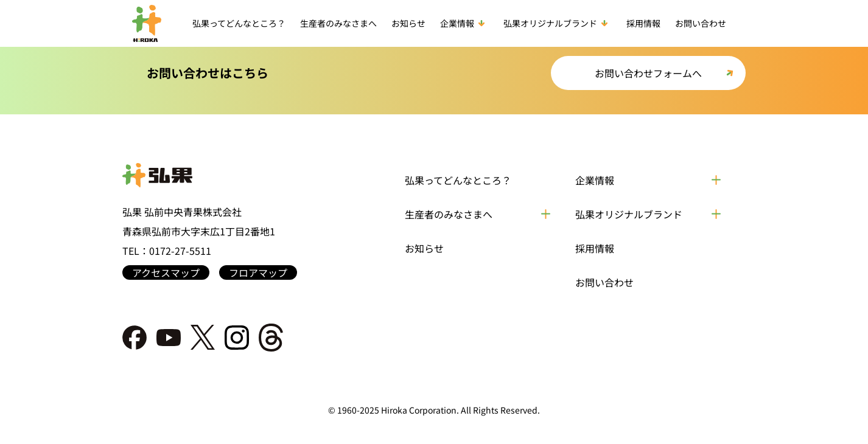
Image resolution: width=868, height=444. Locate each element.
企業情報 (464, 23)
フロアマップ (258, 272)
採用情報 (643, 23)
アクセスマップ (166, 272)
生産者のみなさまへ (338, 23)
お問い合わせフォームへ (648, 73)
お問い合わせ (701, 23)
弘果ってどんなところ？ (239, 23)
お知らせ (408, 23)
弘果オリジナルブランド (558, 23)
